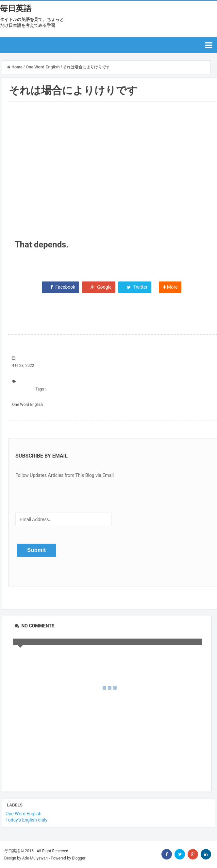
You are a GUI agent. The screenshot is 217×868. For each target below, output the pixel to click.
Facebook (60, 287)
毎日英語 (16, 9)
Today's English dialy (26, 820)
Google (99, 287)
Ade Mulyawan (35, 858)
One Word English (27, 405)
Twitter (135, 287)
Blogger (79, 858)
